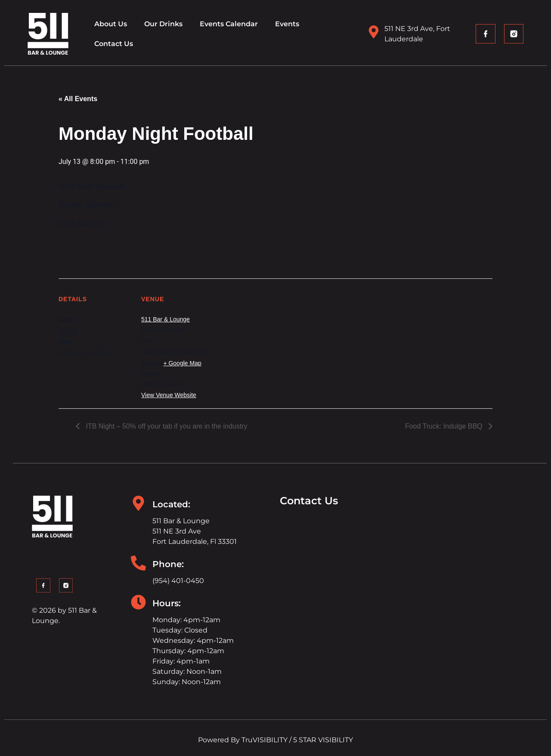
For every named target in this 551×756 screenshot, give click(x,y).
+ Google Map (182, 363)
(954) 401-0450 (178, 581)
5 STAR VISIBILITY (323, 740)
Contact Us (114, 44)
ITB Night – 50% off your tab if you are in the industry (166, 426)
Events (287, 24)
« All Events (78, 99)
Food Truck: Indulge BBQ (445, 426)
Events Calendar (229, 24)
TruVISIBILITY (265, 740)
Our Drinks (163, 24)
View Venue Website (169, 395)
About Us (111, 24)
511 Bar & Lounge (166, 319)
